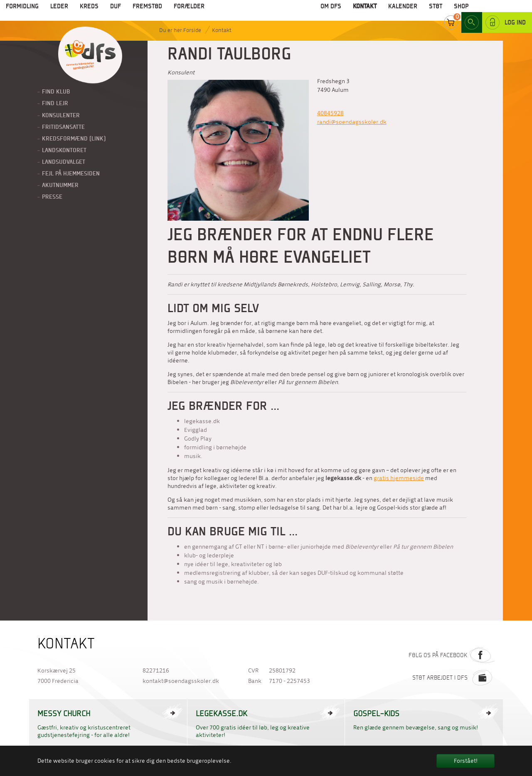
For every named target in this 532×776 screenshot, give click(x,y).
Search (472, 12)
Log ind (506, 12)
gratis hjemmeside (399, 478)
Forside (192, 30)
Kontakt (222, 30)
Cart (451, 12)
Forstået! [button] (466, 761)
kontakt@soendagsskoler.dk (181, 681)
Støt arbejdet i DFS (453, 677)
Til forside (90, 56)
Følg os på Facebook (452, 655)
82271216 (156, 671)
